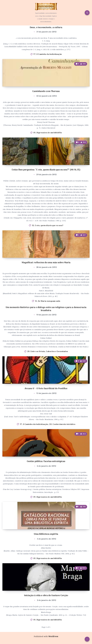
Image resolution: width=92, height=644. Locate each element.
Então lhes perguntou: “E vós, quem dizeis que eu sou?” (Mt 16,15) (46, 170)
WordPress (53, 636)
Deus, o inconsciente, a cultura (46, 28)
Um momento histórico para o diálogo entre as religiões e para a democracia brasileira (46, 309)
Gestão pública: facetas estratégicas (46, 461)
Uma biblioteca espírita (46, 534)
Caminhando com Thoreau (46, 91)
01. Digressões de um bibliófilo (48, 133)
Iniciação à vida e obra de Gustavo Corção (46, 596)
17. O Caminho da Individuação (48, 54)
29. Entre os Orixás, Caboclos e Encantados (48, 352)
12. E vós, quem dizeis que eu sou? (48, 226)
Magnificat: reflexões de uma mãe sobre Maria (46, 263)
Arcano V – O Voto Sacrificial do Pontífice (46, 389)
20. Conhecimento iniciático (62, 424)
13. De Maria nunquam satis (48, 301)
